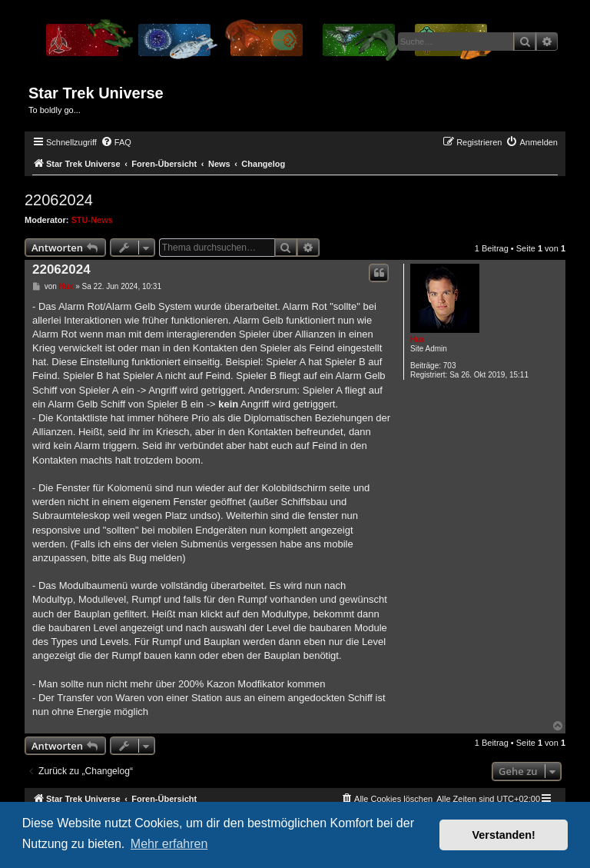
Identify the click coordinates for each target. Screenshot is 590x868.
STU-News (92, 220)
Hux (418, 339)
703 (450, 366)
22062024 (59, 200)
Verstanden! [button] (504, 835)
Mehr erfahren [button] (169, 844)
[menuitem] (116, 142)
